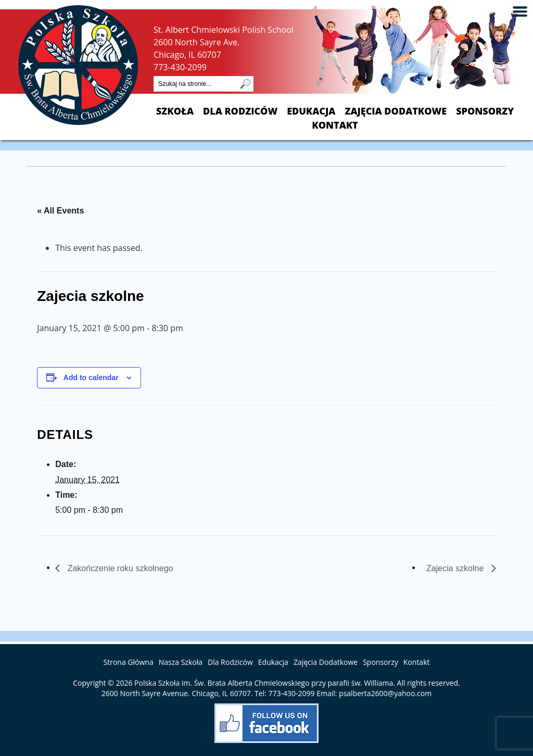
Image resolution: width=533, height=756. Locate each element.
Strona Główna (129, 662)
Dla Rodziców (240, 111)
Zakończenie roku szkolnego (119, 568)
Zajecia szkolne (456, 568)
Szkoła (175, 111)
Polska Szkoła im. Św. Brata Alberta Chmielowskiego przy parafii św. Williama (264, 683)
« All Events (60, 211)
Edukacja (311, 111)
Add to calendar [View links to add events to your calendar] (91, 377)
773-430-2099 (180, 67)
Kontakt (335, 125)
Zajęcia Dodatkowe (396, 111)
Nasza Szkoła (181, 662)
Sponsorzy (485, 111)
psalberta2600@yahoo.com (385, 693)
